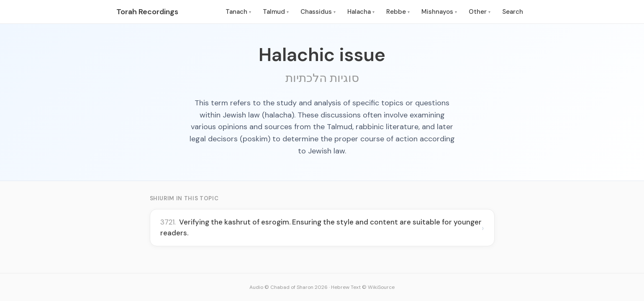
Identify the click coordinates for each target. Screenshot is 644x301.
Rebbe (398, 12)
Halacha (361, 12)
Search (513, 12)
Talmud (276, 12)
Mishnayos (439, 12)
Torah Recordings (147, 12)
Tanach (238, 12)
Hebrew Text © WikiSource (363, 287)
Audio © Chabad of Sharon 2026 (289, 287)
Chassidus (318, 12)
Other (480, 12)
